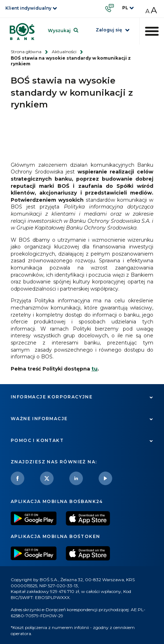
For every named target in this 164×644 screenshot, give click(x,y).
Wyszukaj (59, 31)
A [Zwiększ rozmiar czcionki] (154, 10)
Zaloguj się (109, 30)
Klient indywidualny (28, 8)
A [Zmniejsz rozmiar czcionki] (147, 11)
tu (95, 369)
